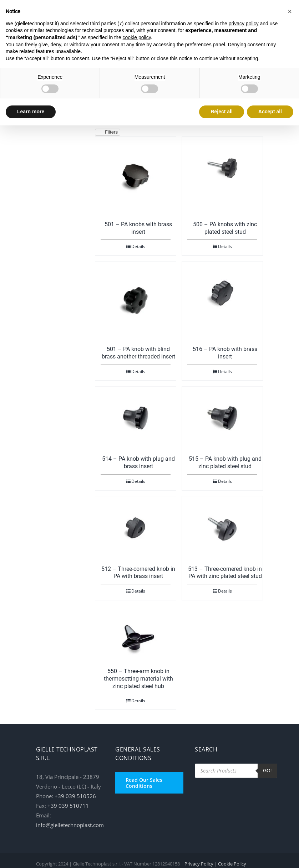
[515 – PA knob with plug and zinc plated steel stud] (222, 418)
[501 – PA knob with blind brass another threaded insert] (136, 300)
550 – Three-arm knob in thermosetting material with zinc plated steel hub (138, 679)
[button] (290, 11)
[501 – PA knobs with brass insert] (136, 176)
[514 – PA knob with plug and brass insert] (136, 418)
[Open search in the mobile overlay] (236, 771)
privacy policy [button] (244, 24)
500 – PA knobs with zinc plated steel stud (225, 228)
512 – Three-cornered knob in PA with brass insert (138, 573)
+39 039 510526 (75, 796)
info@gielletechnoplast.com (70, 825)
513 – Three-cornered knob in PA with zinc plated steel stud (225, 573)
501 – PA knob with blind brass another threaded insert (138, 353)
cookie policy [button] (137, 37)
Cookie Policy (232, 864)
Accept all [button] (270, 112)
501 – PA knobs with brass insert (138, 228)
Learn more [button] (31, 112)
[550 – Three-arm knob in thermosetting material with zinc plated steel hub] (136, 637)
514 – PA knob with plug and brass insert (138, 463)
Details (138, 246)
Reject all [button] (221, 112)
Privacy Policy (199, 864)
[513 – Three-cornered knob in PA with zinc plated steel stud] (222, 528)
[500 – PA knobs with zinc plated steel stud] (222, 168)
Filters (108, 132)
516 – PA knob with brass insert (225, 353)
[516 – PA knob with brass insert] (222, 293)
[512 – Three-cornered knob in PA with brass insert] (136, 528)
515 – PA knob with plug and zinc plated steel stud (225, 463)
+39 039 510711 (68, 806)
